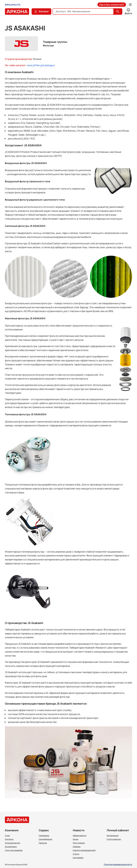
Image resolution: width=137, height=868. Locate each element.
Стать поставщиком (14, 850)
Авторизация (113, 836)
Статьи (76, 854)
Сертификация (45, 839)
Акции (76, 839)
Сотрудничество (12, 843)
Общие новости (80, 836)
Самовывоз (44, 836)
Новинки (77, 847)
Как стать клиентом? (112, 5)
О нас (7, 836)
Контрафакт (78, 858)
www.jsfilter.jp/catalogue (41, 65)
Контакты (9, 839)
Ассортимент (11, 847)
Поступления (79, 843)
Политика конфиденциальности (118, 865)
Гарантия (43, 843)
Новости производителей (84, 850)
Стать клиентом (114, 839)
